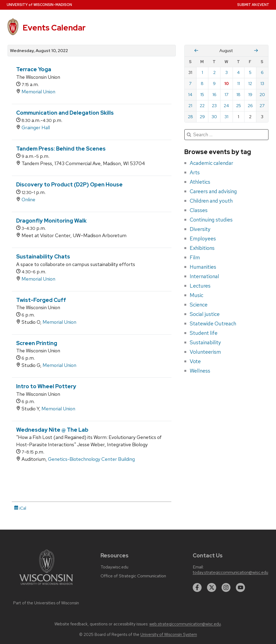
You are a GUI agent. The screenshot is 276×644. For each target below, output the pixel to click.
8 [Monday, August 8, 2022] (202, 84)
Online (28, 200)
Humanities (203, 267)
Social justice (205, 314)
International (204, 276)
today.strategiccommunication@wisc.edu (230, 573)
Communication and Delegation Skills (65, 113)
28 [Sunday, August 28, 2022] (190, 117)
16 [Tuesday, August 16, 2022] (214, 95)
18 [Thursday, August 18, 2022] (238, 95)
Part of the (46, 603)
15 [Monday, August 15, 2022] (202, 95)
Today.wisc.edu (114, 567)
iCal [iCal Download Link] (20, 508)
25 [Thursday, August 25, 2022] (239, 106)
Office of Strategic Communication (133, 576)
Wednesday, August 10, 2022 (39, 51)
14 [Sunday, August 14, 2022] (190, 95)
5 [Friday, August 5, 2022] (250, 72)
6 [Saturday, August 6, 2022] (262, 72)
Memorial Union (38, 92)
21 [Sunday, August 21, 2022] (190, 106)
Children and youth (211, 201)
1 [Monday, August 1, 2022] (202, 72)
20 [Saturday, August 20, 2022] (262, 95)
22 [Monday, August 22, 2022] (202, 106)
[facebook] (197, 588)
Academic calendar (211, 163)
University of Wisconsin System (169, 635)
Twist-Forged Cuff (41, 300)
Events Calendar (54, 28)
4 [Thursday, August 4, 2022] (238, 72)
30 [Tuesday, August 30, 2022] (214, 117)
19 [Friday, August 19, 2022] (250, 95)
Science (199, 305)
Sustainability (205, 342)
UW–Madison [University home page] (39, 5)
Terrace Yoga (34, 69)
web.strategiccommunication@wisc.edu (185, 624)
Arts (195, 172)
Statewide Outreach (213, 323)
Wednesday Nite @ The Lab (52, 430)
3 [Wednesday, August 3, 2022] (227, 72)
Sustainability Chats (43, 257)
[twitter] (212, 588)
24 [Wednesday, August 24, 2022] (226, 106)
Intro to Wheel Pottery (46, 386)
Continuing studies (211, 220)
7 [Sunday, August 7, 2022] (190, 84)
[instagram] (226, 588)
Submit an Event (253, 5)
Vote (195, 361)
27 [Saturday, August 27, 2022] (262, 106)
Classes (199, 210)
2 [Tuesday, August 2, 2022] (214, 72)
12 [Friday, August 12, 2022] (250, 84)
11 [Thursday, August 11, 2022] (239, 84)
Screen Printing (37, 343)
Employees (203, 238)
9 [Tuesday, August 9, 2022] (214, 84)
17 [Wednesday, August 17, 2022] (227, 95)
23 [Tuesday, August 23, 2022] (214, 106)
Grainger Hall (36, 127)
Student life (204, 333)
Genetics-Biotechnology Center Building (91, 459)
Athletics (200, 182)
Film (195, 257)
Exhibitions (202, 248)
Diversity (200, 229)
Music (196, 295)
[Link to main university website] (46, 586)
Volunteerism (205, 352)
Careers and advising (213, 191)
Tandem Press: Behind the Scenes (61, 149)
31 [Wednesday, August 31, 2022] (226, 117)
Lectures (200, 286)
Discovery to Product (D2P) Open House (69, 185)
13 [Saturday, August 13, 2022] (262, 84)
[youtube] (240, 588)
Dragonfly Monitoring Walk (51, 221)
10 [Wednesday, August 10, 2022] (227, 84)
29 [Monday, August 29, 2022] (202, 117)
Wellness (200, 371)
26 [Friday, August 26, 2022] (250, 106)
